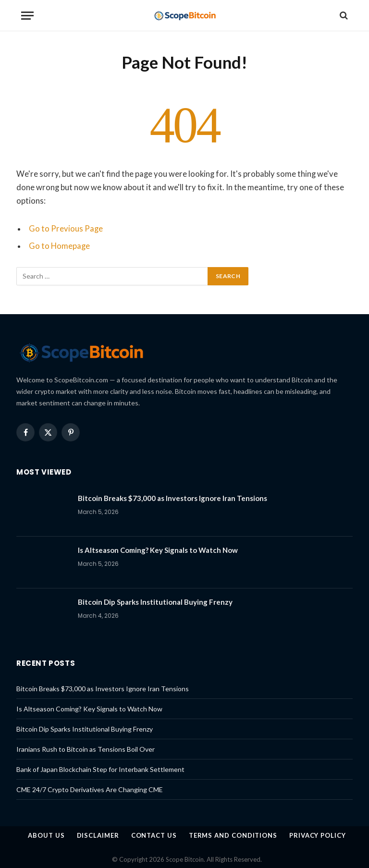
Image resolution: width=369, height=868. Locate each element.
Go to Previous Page (66, 229)
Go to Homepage (59, 246)
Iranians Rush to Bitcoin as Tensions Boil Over (86, 749)
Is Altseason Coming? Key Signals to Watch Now (158, 550)
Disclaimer (98, 835)
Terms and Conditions (233, 835)
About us (46, 835)
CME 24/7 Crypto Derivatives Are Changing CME (90, 789)
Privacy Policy (318, 835)
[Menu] (27, 16)
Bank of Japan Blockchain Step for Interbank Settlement (100, 769)
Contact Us (154, 835)
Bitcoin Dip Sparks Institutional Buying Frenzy (155, 602)
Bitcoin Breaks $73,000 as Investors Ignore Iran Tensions (172, 498)
